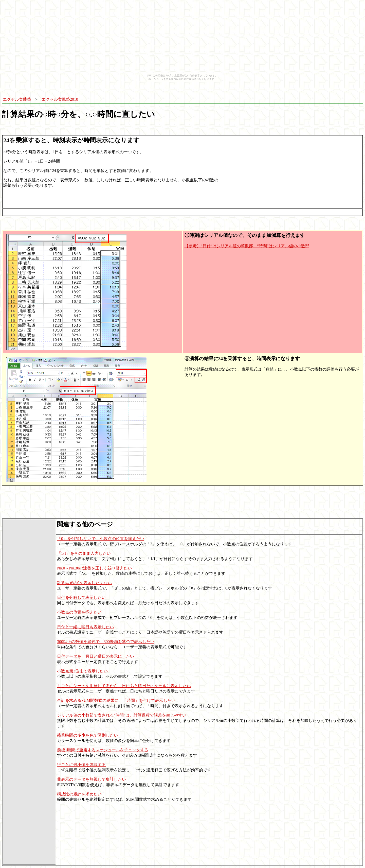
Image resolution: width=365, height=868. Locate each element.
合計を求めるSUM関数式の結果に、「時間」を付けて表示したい (116, 700)
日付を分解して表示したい (81, 597)
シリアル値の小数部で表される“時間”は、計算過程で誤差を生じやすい (122, 715)
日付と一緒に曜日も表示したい (85, 627)
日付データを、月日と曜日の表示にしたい (96, 656)
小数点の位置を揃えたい (79, 612)
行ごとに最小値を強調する (81, 765)
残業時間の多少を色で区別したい (87, 735)
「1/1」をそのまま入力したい (84, 553)
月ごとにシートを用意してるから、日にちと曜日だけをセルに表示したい (124, 686)
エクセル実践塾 (17, 99)
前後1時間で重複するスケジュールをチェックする (103, 750)
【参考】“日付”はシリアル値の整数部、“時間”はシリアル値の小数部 (247, 246)
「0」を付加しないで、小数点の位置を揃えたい (101, 539)
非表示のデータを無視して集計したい (92, 779)
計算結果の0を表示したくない (84, 583)
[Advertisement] (243, 100)
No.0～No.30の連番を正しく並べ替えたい (94, 568)
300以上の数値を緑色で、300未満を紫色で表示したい (106, 642)
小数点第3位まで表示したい (82, 671)
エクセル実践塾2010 (60, 99)
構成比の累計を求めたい (79, 794)
